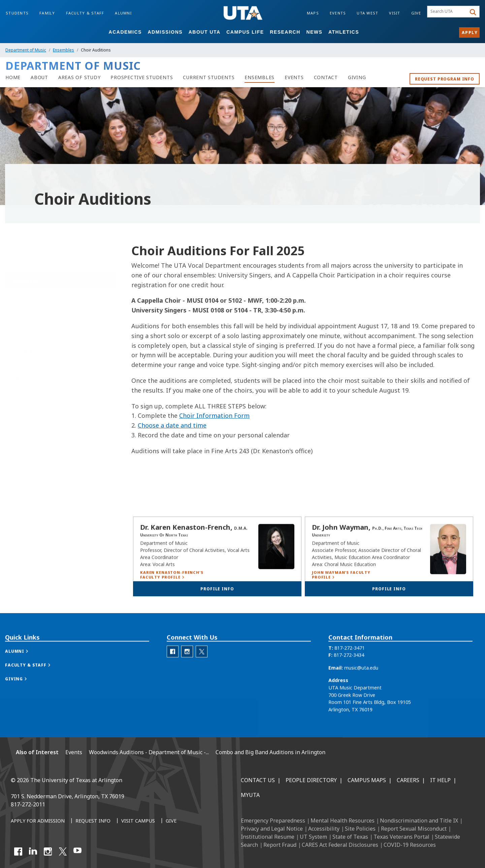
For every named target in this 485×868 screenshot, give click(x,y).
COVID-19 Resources (410, 845)
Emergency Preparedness (273, 821)
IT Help (440, 780)
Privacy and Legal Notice (272, 829)
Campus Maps (367, 780)
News (314, 32)
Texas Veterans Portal (401, 837)
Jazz (15, 310)
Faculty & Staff (85, 13)
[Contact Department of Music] (326, 77)
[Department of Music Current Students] (209, 77)
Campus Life (245, 32)
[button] (24, 674)
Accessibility (324, 829)
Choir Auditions (33, 377)
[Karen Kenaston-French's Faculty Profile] (175, 591)
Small (17, 337)
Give (416, 13)
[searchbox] (448, 12)
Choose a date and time (172, 425)
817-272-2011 (28, 804)
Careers (408, 780)
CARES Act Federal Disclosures (340, 845)
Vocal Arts (23, 349)
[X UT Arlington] (63, 852)
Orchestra (22, 323)
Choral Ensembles (34, 363)
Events (338, 13)
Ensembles (63, 50)
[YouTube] (77, 852)
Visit (395, 13)
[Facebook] (18, 852)
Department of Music (26, 50)
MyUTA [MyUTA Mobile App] (250, 795)
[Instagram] (48, 852)
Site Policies (360, 829)
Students (17, 13)
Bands (18, 297)
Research (285, 32)
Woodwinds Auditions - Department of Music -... (149, 752)
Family (47, 13)
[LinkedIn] (33, 852)
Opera (21, 391)
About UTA (205, 32)
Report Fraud (280, 845)
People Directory (311, 780)
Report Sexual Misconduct (414, 829)
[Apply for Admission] (38, 821)
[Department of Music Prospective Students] (142, 77)
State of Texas (350, 837)
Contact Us (258, 780)
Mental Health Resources (343, 821)
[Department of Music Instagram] (187, 674)
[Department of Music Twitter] (202, 674)
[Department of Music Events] (294, 77)
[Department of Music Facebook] (173, 674)
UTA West (367, 13)
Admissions (165, 32)
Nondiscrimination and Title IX (419, 821)
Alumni (123, 13)
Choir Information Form (214, 415)
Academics (125, 32)
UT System (313, 837)
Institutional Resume (268, 837)
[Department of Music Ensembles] (260, 77)
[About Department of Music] (39, 77)
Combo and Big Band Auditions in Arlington (270, 752)
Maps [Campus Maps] (313, 13)
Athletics (344, 32)
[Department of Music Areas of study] (79, 77)
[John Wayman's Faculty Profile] (347, 591)
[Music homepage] (13, 77)
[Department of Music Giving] (357, 77)
